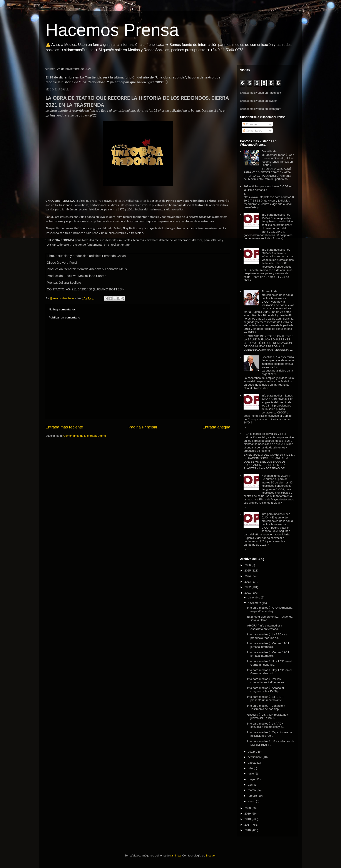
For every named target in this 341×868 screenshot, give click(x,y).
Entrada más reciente (64, 427)
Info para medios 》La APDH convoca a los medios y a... (266, 725)
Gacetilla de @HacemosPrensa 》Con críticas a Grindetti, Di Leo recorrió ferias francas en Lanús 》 (278, 158)
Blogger (211, 856)
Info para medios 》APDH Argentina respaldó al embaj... (270, 609)
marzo (252, 790)
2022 (248, 587)
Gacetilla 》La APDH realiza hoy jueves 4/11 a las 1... (267, 716)
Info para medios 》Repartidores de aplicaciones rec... (269, 734)
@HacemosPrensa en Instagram (261, 109)
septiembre (255, 757)
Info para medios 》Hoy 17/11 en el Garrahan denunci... (269, 663)
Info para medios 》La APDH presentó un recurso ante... (266, 699)
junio (251, 774)
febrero (253, 796)
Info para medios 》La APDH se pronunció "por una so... (267, 636)
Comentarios (252, 131)
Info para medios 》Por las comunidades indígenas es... (267, 681)
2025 (248, 571)
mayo (252, 779)
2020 (248, 808)
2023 (248, 582)
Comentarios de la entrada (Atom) (85, 436)
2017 (248, 825)
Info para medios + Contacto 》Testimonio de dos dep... (267, 707)
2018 (248, 819)
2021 (248, 593)
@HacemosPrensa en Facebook (261, 93)
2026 (248, 565)
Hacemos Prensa (112, 30)
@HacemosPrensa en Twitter (258, 101)
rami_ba (176, 856)
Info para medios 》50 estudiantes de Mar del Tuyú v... (271, 743)
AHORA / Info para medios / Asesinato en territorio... (264, 627)
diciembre (254, 597)
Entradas (250, 124)
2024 (248, 576)
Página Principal (143, 427)
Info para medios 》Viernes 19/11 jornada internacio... (268, 645)
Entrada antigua (216, 427)
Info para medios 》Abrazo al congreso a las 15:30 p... (265, 690)
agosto (253, 763)
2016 (248, 830)
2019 (248, 814)
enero (252, 801)
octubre (253, 752)
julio (251, 768)
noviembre (255, 603)
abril (251, 785)
